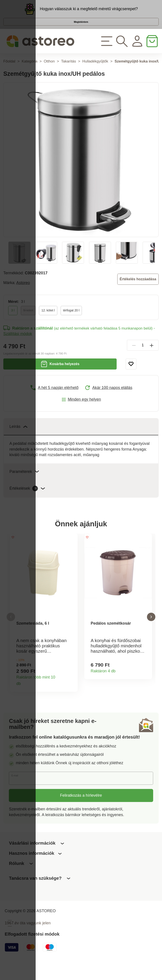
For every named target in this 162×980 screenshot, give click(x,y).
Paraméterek (24, 484)
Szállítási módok (18, 346)
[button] (11, 631)
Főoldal (9, 73)
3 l (13, 322)
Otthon (49, 73)
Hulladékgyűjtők (95, 73)
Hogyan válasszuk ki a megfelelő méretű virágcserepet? (89, 11)
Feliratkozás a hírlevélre (81, 812)
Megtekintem (81, 29)
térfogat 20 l (71, 322)
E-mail (19, 795)
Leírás (18, 439)
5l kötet (28, 322)
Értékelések (27, 501)
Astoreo (23, 295)
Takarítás (68, 73)
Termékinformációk (71, 699)
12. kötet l (48, 322)
